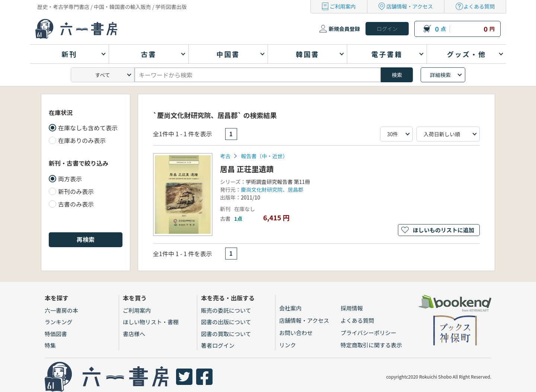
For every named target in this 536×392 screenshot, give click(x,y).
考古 (225, 156)
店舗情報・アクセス (410, 6)
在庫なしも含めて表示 (88, 128)
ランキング (59, 322)
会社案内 (290, 308)
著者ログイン (218, 345)
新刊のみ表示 (76, 191)
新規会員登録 (344, 29)
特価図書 (56, 334)
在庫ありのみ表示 (82, 140)
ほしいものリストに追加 (444, 230)
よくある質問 (479, 6)
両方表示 (70, 179)
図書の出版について (226, 322)
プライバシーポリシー (368, 333)
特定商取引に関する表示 (371, 345)
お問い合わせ (296, 333)
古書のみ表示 (76, 204)
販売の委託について (226, 310)
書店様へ (134, 334)
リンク (288, 345)
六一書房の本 (61, 310)
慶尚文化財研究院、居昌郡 (272, 189)
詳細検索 (440, 75)
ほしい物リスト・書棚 (151, 322)
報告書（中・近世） (264, 156)
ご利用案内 (343, 6)
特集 (50, 345)
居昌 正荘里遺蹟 (247, 169)
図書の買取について (226, 334)
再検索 (86, 239)
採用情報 (352, 308)
